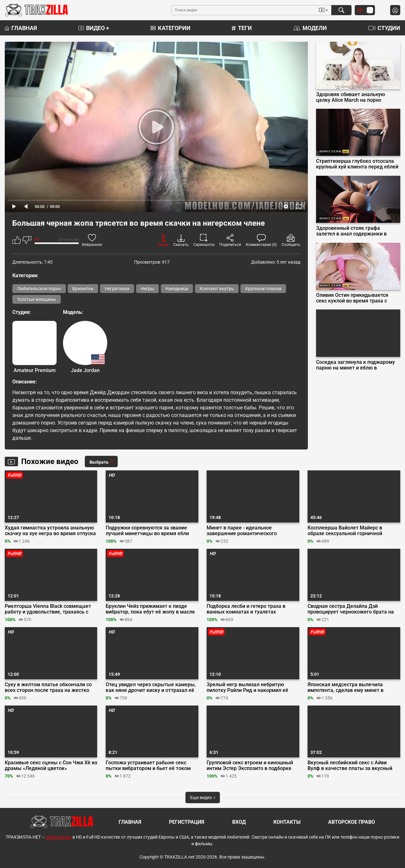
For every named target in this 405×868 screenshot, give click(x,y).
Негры (147, 289)
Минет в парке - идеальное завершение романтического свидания (242, 531)
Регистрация (187, 822)
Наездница (177, 289)
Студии (384, 28)
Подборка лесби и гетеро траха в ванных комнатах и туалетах (246, 609)
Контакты (287, 822)
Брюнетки (83, 289)
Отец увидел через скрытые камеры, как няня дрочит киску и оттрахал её (151, 688)
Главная (21, 28)
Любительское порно (39, 289)
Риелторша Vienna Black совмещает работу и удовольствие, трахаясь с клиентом (48, 609)
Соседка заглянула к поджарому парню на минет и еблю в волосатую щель (355, 365)
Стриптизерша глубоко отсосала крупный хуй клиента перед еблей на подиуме (357, 164)
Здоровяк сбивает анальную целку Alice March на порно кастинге (351, 97)
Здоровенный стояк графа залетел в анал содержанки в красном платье (351, 231)
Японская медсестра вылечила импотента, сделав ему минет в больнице (346, 688)
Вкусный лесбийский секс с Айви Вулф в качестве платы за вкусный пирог (350, 766)
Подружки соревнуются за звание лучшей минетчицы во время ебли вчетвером (147, 531)
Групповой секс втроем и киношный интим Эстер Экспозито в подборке (250, 766)
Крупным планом (263, 289)
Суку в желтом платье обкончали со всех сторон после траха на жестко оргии (48, 688)
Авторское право (352, 822)
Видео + (94, 28)
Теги (242, 28)
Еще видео (203, 798)
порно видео (59, 837)
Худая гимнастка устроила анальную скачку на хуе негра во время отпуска (50, 531)
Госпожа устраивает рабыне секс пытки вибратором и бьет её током (148, 766)
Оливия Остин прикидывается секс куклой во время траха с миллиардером (352, 298)
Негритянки (117, 289)
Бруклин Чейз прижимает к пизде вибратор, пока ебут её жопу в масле (150, 609)
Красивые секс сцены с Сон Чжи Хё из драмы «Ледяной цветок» (51, 766)
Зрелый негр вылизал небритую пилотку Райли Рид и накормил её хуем (247, 688)
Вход (239, 822)
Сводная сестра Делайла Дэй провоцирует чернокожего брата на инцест (351, 609)
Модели (310, 28)
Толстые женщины (37, 299)
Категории (171, 28)
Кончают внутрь (217, 289)
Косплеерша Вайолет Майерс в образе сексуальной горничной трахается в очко (345, 531)
